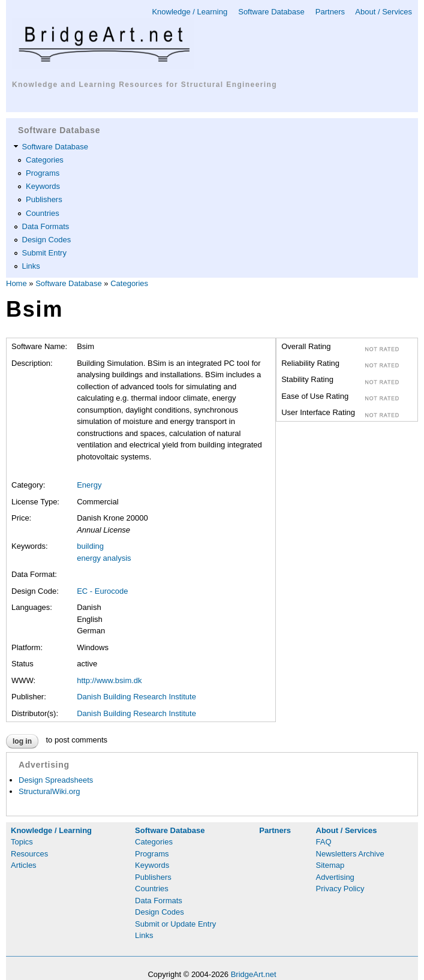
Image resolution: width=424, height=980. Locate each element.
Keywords (43, 186)
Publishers (44, 199)
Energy (89, 485)
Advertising (335, 877)
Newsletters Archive (350, 854)
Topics (22, 842)
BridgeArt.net (254, 974)
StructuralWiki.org (49, 791)
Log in (22, 741)
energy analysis (104, 558)
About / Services (384, 12)
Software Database (271, 12)
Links (31, 266)
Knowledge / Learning (190, 12)
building (90, 546)
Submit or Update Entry (175, 924)
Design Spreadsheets (56, 780)
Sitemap (330, 865)
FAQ (324, 842)
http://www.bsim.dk (109, 680)
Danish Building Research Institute (136, 697)
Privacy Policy (340, 889)
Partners (330, 12)
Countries (43, 213)
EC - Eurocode (102, 591)
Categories (45, 160)
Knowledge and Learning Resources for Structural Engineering (145, 85)
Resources (29, 854)
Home (16, 283)
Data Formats (46, 226)
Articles (24, 865)
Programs (43, 173)
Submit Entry (44, 253)
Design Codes (47, 240)
